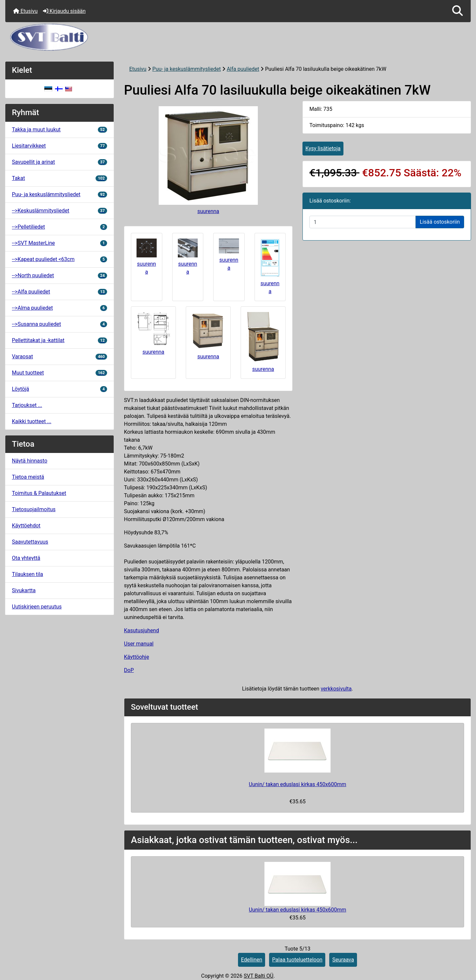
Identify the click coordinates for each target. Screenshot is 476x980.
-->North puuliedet (59, 275)
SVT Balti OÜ (258, 976)
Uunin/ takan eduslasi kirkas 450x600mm (298, 784)
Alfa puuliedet (243, 69)
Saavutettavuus (30, 542)
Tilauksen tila (27, 574)
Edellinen (252, 960)
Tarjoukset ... (27, 405)
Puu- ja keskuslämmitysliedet (187, 69)
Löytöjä (59, 389)
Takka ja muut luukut (59, 130)
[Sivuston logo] (238, 37)
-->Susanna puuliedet (59, 324)
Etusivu (25, 11)
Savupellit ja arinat (59, 162)
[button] (457, 11)
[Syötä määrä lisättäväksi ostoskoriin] (363, 222)
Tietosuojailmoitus (34, 509)
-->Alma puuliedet (59, 308)
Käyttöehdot (26, 526)
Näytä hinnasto (30, 461)
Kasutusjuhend (141, 630)
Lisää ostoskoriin (440, 222)
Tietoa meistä (28, 477)
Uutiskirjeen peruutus (37, 607)
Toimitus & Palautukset (39, 493)
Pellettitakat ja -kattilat (59, 340)
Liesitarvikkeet (59, 146)
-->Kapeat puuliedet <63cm (59, 259)
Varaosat (59, 356)
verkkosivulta (336, 689)
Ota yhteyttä (26, 558)
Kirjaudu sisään (64, 11)
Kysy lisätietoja (323, 148)
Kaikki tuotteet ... (32, 421)
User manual (139, 644)
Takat (59, 178)
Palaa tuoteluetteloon (297, 960)
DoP (129, 670)
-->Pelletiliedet (59, 227)
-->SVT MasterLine (59, 243)
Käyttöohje (137, 657)
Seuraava (343, 960)
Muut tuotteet (59, 373)
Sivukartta (24, 590)
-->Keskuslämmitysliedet (59, 211)
